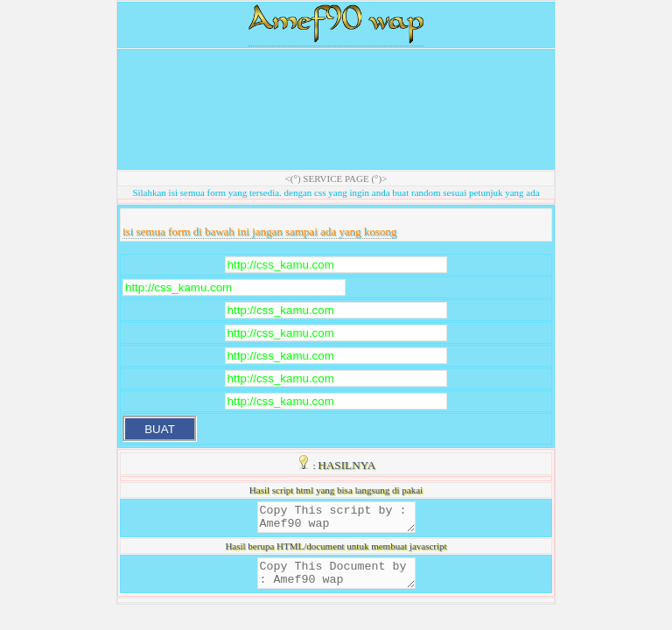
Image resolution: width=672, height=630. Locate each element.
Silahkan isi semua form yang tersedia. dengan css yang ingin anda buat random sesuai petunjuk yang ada (336, 192)
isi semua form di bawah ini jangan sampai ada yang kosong (259, 231)
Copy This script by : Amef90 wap (336, 520)
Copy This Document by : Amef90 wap (336, 581)
